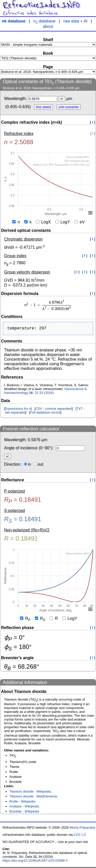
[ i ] (93, 122)
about (48, 26)
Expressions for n (18, 410)
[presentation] (48, 305)
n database (44, 21)
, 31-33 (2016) (45, 392)
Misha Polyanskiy (82, 829)
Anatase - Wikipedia (24, 807)
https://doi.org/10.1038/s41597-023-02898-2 (35, 861)
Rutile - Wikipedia (22, 802)
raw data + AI (76, 21)
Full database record (45, 413)
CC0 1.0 (80, 836)
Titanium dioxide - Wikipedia (30, 792)
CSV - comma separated (54, 410)
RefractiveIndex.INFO (41, 5)
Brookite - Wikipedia (24, 812)
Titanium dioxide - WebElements (33, 797)
